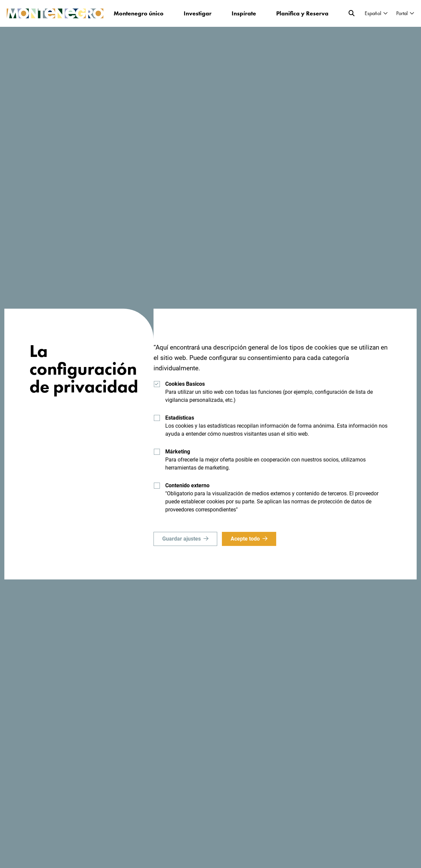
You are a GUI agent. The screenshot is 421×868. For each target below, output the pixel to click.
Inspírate (244, 13)
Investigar (198, 13)
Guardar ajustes (182, 539)
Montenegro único (139, 13)
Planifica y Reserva (302, 13)
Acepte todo (245, 539)
